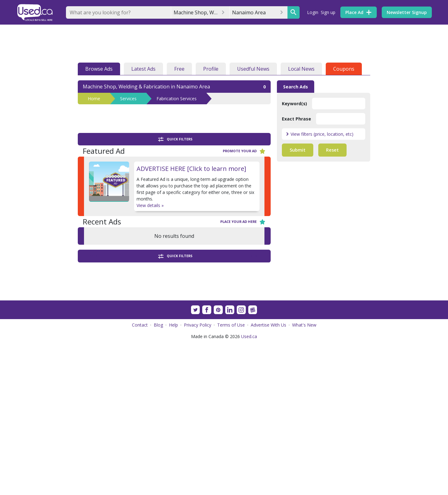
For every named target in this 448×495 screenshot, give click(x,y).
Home (94, 99)
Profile (211, 69)
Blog (158, 478)
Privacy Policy (198, 478)
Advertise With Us (268, 478)
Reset (332, 150)
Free (179, 69)
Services (128, 99)
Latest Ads (143, 69)
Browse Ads (99, 69)
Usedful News (253, 69)
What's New (304, 478)
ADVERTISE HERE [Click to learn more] (191, 169)
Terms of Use (231, 478)
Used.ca (249, 489)
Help (173, 478)
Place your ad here (243, 222)
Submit (298, 150)
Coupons (344, 69)
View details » (150, 205)
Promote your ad (244, 151)
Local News (301, 69)
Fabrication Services (177, 99)
